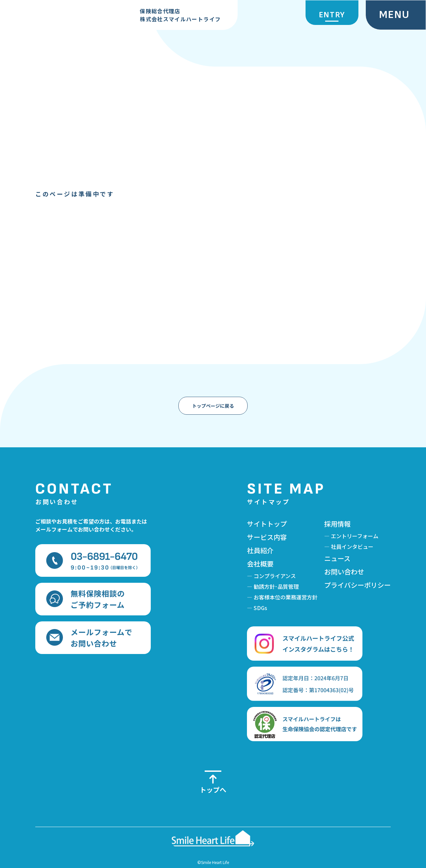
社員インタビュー (352, 546)
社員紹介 (260, 550)
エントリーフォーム (355, 536)
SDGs (260, 608)
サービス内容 (267, 537)
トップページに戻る (213, 406)
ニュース (337, 558)
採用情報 (337, 524)
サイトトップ (267, 524)
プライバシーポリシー (357, 585)
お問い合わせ (344, 572)
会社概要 (260, 564)
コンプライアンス (275, 576)
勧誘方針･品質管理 (276, 586)
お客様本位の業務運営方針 (286, 597)
